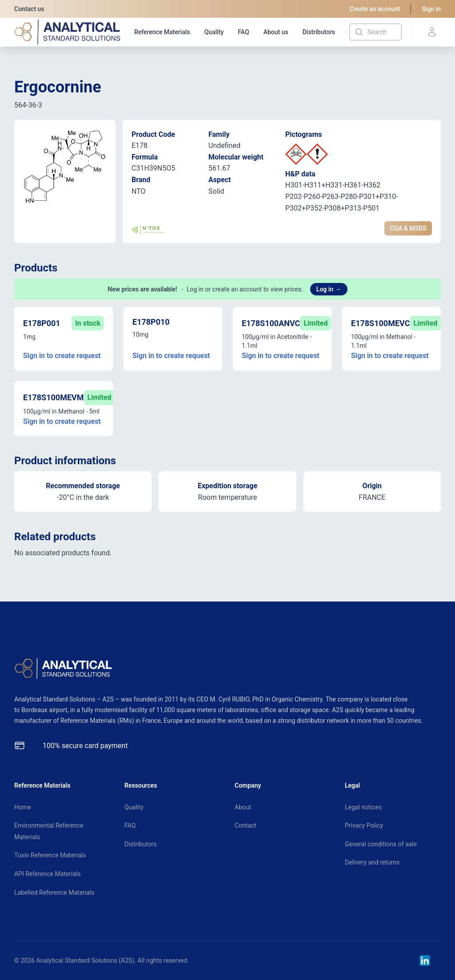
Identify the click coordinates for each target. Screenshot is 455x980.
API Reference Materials (48, 874)
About (243, 807)
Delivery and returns (372, 862)
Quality (214, 32)
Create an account (375, 9)
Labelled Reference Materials (54, 892)
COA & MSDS (408, 228)
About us (276, 32)
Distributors (319, 32)
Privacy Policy (364, 825)
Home (23, 807)
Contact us (29, 9)
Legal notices (363, 807)
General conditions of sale (381, 844)
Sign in (431, 9)
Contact (245, 825)
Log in (329, 289)
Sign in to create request (62, 356)
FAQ (243, 32)
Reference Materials (162, 32)
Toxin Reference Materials (50, 855)
